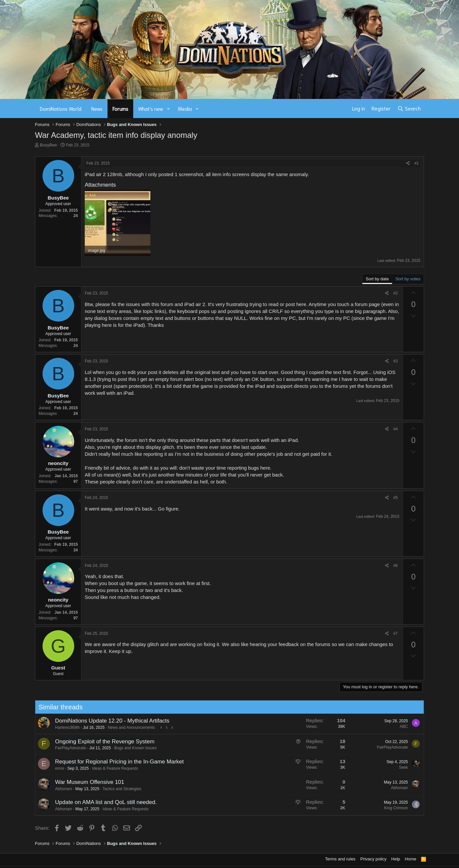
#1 (417, 163)
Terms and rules (340, 859)
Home (411, 859)
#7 (396, 634)
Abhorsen (61, 789)
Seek (401, 767)
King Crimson (394, 808)
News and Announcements (130, 728)
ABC (402, 727)
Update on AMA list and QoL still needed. (104, 802)
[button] (168, 109)
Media (185, 108)
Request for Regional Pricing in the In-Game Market (117, 762)
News (97, 108)
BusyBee (48, 145)
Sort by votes (408, 279)
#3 (396, 361)
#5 (396, 498)
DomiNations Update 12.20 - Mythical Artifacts (110, 721)
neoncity (58, 463)
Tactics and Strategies (120, 789)
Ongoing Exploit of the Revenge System (103, 742)
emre (58, 768)
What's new (151, 108)
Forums (120, 108)
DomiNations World (61, 108)
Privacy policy (373, 859)
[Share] (408, 163)
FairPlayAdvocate (69, 748)
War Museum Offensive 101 (88, 782)
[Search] (409, 108)
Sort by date (377, 279)
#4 (396, 429)
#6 (396, 566)
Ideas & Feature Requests (113, 768)
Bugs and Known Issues (134, 748)
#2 (396, 293)
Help (396, 859)
